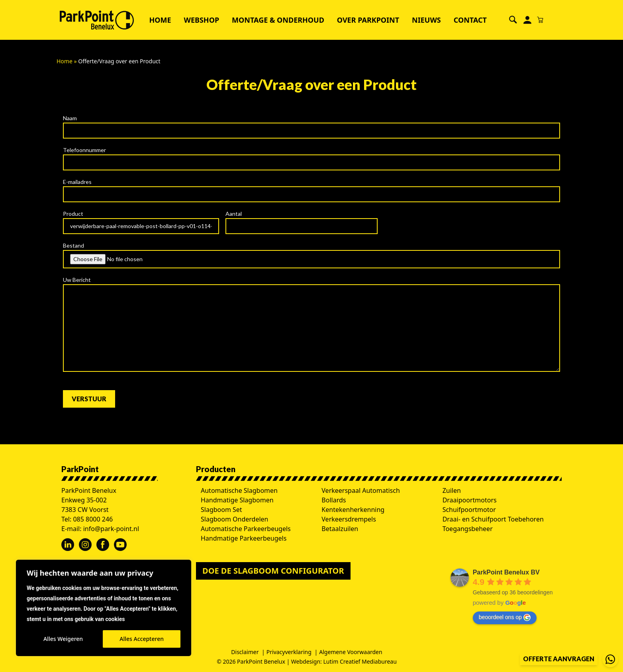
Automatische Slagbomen (239, 490)
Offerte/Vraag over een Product (311, 84)
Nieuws (426, 20)
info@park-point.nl (111, 529)
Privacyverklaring (289, 652)
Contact (470, 20)
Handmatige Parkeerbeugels (244, 538)
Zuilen (452, 490)
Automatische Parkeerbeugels (246, 529)
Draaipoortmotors (470, 500)
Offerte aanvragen (559, 659)
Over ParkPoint (368, 20)
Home (160, 20)
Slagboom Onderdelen (235, 519)
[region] (104, 608)
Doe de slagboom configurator (273, 571)
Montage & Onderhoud (278, 20)
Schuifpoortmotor (469, 510)
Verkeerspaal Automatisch (361, 490)
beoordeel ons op (505, 617)
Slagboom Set (221, 510)
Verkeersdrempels (349, 519)
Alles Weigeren (63, 639)
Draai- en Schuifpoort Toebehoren (493, 519)
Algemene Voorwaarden (351, 652)
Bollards (334, 500)
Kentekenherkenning (353, 510)
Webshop (202, 20)
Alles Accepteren (142, 639)
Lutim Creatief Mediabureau (360, 661)
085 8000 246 (93, 519)
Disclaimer (245, 652)
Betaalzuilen (340, 529)
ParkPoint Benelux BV (506, 572)
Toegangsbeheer (468, 529)
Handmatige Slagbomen (237, 500)
